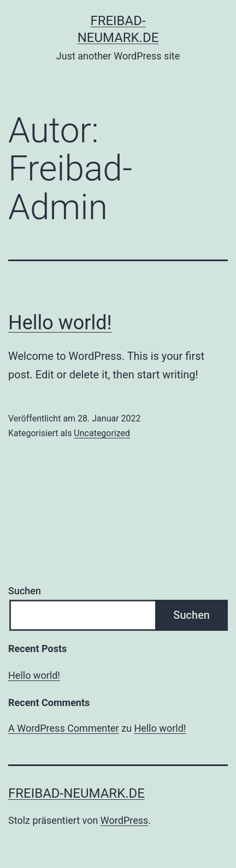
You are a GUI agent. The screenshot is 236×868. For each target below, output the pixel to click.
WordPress (124, 820)
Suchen (25, 591)
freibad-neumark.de (76, 793)
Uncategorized (102, 433)
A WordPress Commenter (64, 728)
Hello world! (60, 323)
